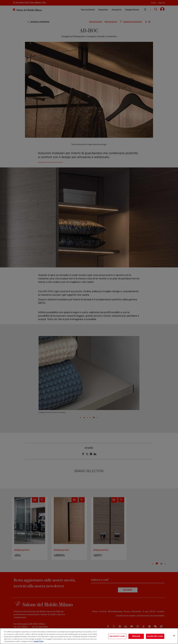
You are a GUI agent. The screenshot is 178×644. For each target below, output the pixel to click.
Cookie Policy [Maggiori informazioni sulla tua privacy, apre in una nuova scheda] (38, 641)
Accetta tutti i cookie (155, 636)
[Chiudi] (174, 636)
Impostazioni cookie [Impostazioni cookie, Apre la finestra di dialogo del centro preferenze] (117, 636)
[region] (89, 636)
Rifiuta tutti (136, 636)
